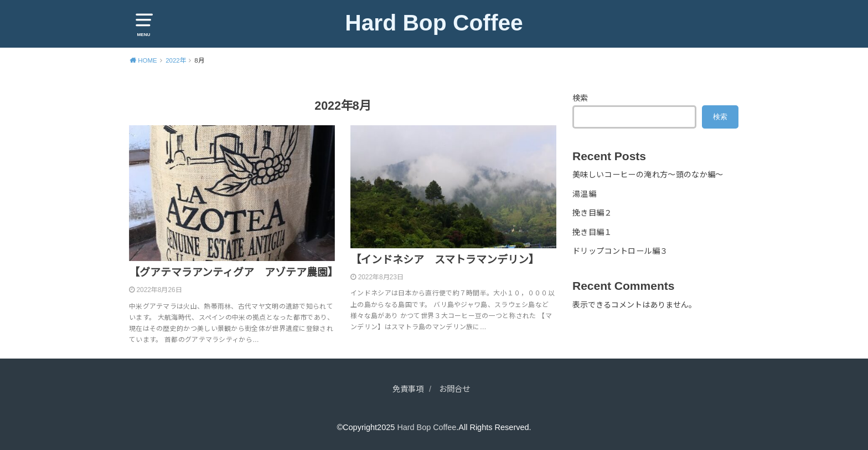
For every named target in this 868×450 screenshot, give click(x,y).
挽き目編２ (592, 213)
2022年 (176, 60)
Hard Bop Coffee (434, 23)
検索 (580, 98)
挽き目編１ (592, 232)
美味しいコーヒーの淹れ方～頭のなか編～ (648, 175)
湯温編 (584, 194)
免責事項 (407, 389)
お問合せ (456, 389)
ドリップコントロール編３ (620, 251)
